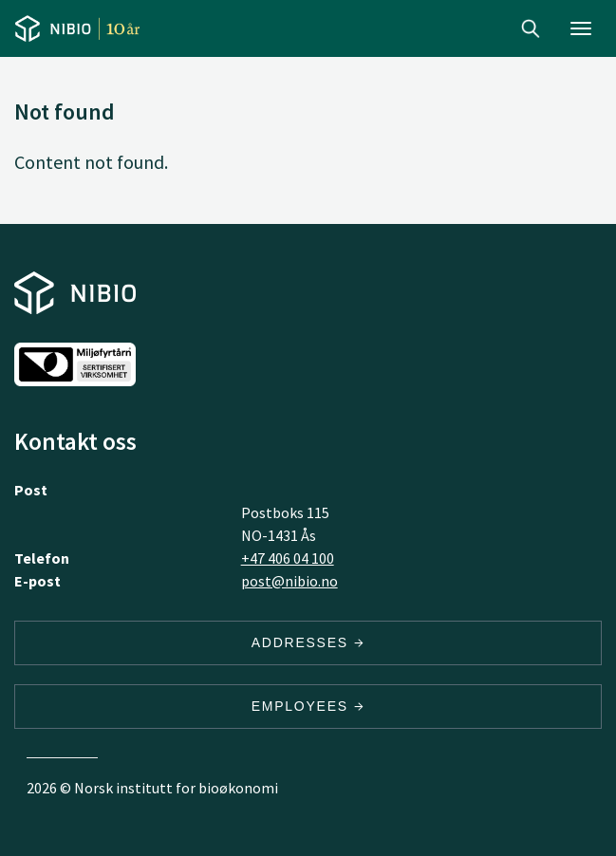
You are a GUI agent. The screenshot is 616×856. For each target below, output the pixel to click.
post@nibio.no (289, 581)
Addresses (308, 642)
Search (531, 28)
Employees (308, 706)
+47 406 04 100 (288, 558)
